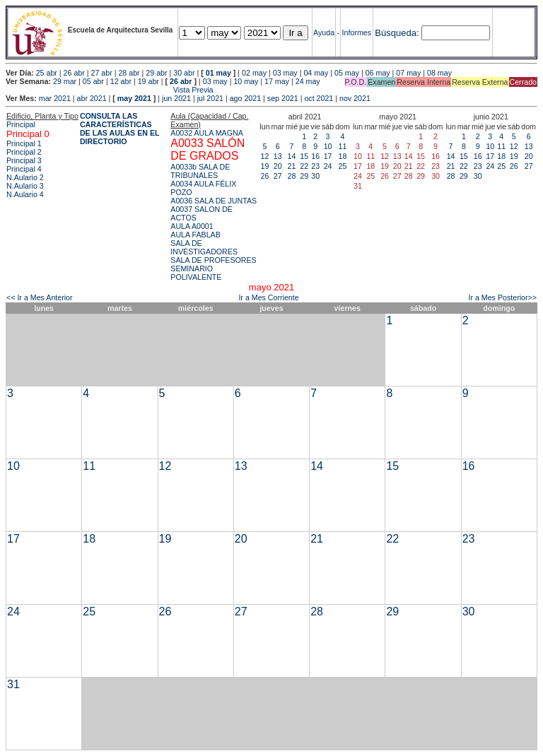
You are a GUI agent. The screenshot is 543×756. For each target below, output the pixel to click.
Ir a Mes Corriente (268, 297)
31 (13, 684)
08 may (439, 73)
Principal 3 (24, 160)
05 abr (93, 81)
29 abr (156, 73)
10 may (246, 81)
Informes (357, 33)
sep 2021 (283, 98)
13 (278, 156)
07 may (408, 73)
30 (315, 176)
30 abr (184, 73)
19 (265, 166)
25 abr (47, 73)
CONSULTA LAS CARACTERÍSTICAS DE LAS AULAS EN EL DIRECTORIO (120, 129)
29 (304, 176)
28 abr (129, 73)
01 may (218, 73)
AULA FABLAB (195, 235)
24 (328, 166)
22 (304, 166)
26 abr (74, 73)
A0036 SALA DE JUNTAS (214, 201)
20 (278, 166)
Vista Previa (110, 90)
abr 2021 (92, 98)
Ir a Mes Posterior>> (502, 297)
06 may (378, 73)
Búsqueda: (397, 33)
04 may (316, 73)
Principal (21, 124)
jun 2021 (176, 98)
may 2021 (134, 98)
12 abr (121, 81)
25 (343, 166)
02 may (254, 73)
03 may (285, 73)
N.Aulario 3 (25, 186)
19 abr (148, 81)
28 (292, 176)
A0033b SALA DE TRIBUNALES (200, 171)
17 (328, 156)
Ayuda (324, 33)
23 (315, 166)
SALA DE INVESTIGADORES (204, 247)
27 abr (102, 73)
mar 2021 (55, 98)
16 (315, 156)
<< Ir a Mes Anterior (40, 297)
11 (343, 146)
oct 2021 (319, 98)
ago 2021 (245, 98)
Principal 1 (24, 143)
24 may (308, 81)
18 (343, 156)
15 (304, 156)
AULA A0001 (192, 226)
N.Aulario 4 (25, 194)
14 (292, 156)
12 (265, 156)
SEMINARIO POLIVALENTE (196, 273)
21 (292, 166)
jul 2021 (210, 98)
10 (328, 146)
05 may (347, 73)
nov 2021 (355, 98)
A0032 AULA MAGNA (206, 133)
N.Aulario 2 (25, 177)
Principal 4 (24, 169)
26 (265, 176)
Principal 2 (24, 152)
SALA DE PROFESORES (213, 260)
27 (278, 176)
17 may (277, 81)
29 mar (65, 81)
